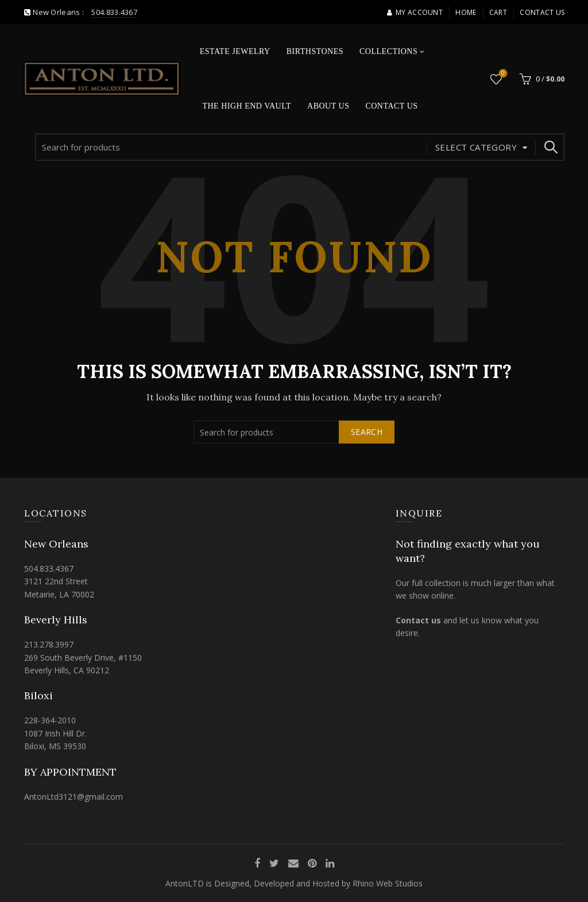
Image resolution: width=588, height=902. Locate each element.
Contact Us (542, 12)
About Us (328, 106)
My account (415, 12)
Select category (476, 147)
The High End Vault (247, 106)
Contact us (418, 620)
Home (466, 12)
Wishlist (502, 74)
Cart (498, 12)
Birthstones (315, 51)
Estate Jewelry (235, 51)
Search (550, 147)
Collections (388, 51)
